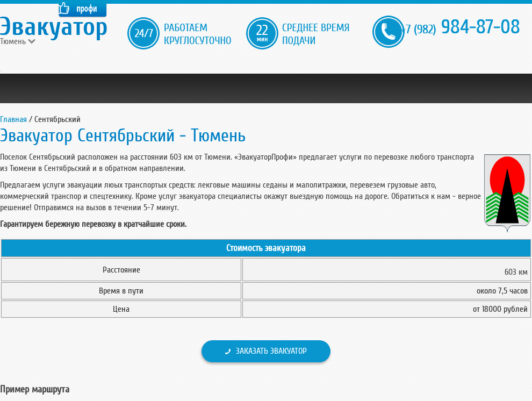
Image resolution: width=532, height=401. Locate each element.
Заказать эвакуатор (271, 351)
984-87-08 (460, 27)
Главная (13, 119)
